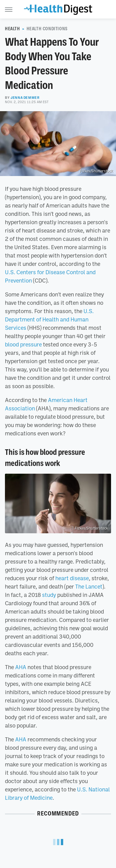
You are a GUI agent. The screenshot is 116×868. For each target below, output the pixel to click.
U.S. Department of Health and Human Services (49, 319)
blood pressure (23, 344)
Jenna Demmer (25, 98)
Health (13, 29)
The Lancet (89, 586)
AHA (21, 667)
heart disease (72, 578)
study (49, 595)
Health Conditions (47, 29)
